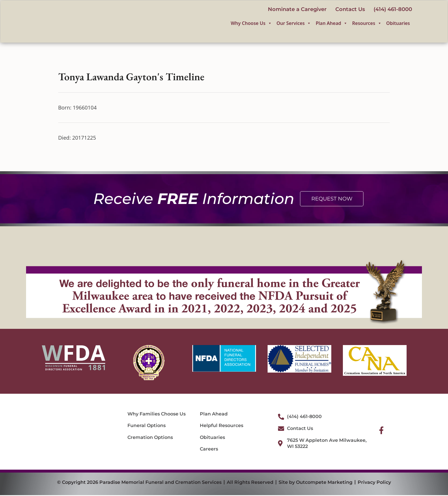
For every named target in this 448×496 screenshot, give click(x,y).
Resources (367, 24)
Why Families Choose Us (157, 414)
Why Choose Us (251, 24)
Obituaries (398, 24)
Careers (209, 450)
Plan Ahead (332, 24)
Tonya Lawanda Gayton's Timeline (131, 77)
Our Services (294, 24)
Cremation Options (150, 438)
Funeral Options (147, 426)
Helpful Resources (222, 426)
